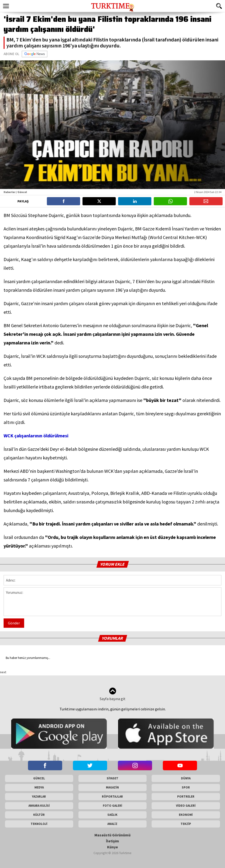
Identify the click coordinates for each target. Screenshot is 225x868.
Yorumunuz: (112, 602)
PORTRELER (186, 797)
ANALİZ (112, 824)
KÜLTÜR (39, 815)
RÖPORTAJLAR (112, 797)
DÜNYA (186, 778)
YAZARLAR (39, 797)
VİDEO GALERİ (186, 806)
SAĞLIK (112, 815)
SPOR (186, 787)
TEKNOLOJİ (39, 824)
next (3, 672)
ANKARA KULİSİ (39, 806)
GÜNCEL (39, 778)
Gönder (14, 623)
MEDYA (39, 787)
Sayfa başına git (113, 694)
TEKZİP (186, 824)
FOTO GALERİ (112, 806)
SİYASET (112, 778)
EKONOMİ (186, 815)
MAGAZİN (112, 787)
